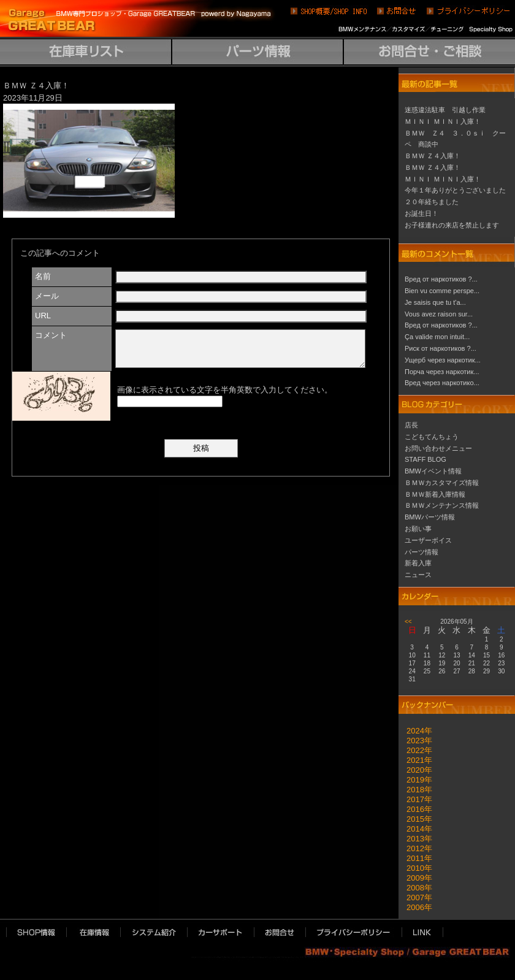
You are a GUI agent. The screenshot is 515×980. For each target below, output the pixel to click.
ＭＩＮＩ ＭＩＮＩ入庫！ (443, 121)
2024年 (415, 731)
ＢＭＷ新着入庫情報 (435, 494)
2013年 (415, 839)
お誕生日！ (422, 213)
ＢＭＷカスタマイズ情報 (442, 483)
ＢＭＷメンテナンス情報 (442, 505)
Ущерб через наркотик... (443, 360)
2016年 (415, 809)
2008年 (415, 888)
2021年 (415, 760)
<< (408, 622)
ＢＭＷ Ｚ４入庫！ (433, 156)
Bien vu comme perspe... (442, 291)
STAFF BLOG (425, 459)
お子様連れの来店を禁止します (452, 225)
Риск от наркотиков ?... (441, 348)
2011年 (415, 858)
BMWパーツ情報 (430, 517)
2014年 (415, 829)
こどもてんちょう (432, 437)
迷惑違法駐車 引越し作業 (445, 110)
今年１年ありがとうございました (455, 190)
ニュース (418, 575)
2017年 (415, 799)
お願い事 (418, 529)
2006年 (415, 907)
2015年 (415, 819)
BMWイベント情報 (433, 471)
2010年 (415, 868)
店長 (411, 425)
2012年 (415, 848)
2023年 (415, 741)
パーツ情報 (422, 552)
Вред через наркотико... (442, 383)
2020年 (415, 770)
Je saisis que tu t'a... (435, 302)
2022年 (415, 750)
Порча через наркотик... (442, 372)
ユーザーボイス (428, 540)
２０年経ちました (432, 202)
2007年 (415, 898)
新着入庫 (418, 563)
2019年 (415, 780)
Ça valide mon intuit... (437, 337)
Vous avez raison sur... (439, 314)
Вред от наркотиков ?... (441, 279)
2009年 (415, 878)
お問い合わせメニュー (438, 448)
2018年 (415, 790)
